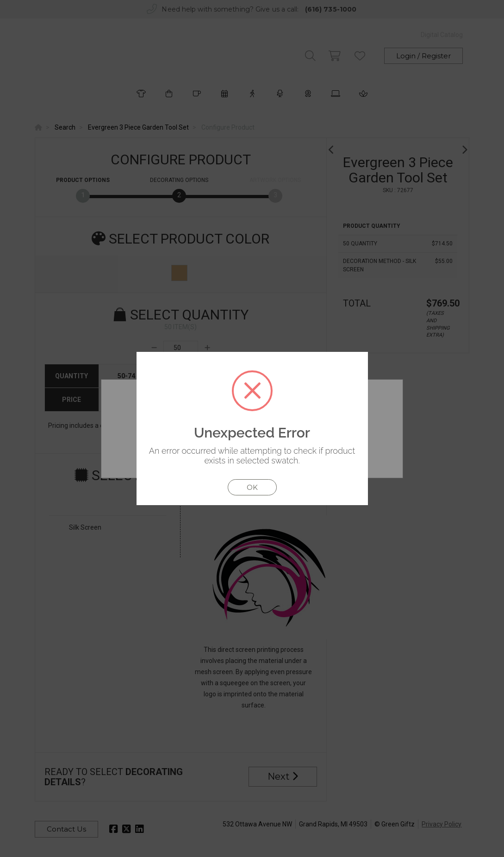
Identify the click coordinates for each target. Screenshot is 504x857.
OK (252, 487)
